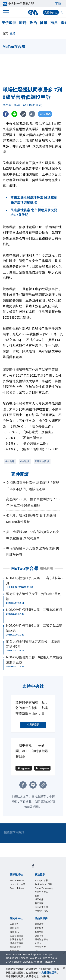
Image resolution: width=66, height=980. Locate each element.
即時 (23, 23)
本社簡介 (14, 924)
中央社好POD (42, 911)
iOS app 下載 (42, 880)
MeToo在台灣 (25, 568)
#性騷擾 (25, 461)
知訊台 (38, 943)
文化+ (38, 896)
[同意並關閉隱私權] (64, 968)
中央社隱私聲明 (48, 973)
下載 (58, 4)
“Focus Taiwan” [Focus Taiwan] (44, 962)
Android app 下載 (44, 884)
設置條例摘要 (17, 936)
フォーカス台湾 (18, 884)
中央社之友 (40, 947)
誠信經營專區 (17, 943)
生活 (13, 33)
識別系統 (14, 928)
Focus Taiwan (17, 880)
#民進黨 (10, 461)
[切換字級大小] (33, 114)
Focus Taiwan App (44, 888)
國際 (44, 23)
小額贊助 (33, 725)
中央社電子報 (41, 907)
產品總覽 (39, 924)
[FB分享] (6, 114)
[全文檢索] (61, 13)
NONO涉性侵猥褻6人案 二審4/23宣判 (34, 610)
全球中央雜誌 (41, 892)
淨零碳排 (39, 900)
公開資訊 (14, 932)
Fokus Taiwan (17, 888)
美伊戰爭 (9, 23)
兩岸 (54, 23)
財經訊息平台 (41, 939)
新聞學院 (39, 903)
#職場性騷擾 (42, 461)
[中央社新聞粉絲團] (33, 866)
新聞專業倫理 (17, 939)
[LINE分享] (15, 114)
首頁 (5, 33)
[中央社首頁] (33, 12)
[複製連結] (24, 114)
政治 (33, 23)
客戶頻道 (39, 928)
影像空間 (39, 932)
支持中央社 (51, 13)
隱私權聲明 (16, 947)
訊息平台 (39, 936)
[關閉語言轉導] (64, 954)
